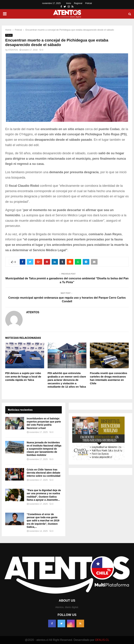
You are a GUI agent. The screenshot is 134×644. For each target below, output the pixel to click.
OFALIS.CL (102, 640)
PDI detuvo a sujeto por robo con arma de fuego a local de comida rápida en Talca (23, 376)
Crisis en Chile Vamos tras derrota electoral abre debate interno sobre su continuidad (44, 473)
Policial (88, 3)
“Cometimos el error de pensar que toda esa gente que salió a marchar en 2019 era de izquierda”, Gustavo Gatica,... (43, 521)
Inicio (69, 3)
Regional (78, 3)
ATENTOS (13, 50)
